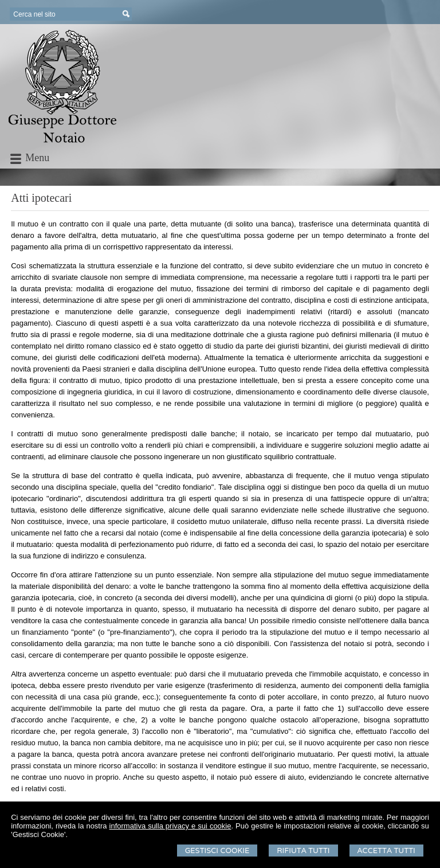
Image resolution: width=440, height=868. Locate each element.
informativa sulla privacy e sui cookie (170, 826)
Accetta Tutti (386, 851)
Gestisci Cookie (217, 851)
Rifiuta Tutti (303, 851)
